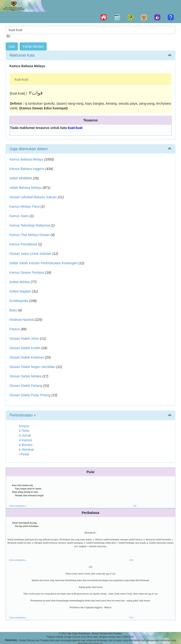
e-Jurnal (25, 435)
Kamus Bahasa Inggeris (27, 169)
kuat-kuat (21, 79)
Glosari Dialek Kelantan (27, 357)
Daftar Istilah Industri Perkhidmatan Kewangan (43, 263)
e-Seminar (27, 450)
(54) (131, 560)
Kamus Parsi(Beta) (23, 244)
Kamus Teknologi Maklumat (30, 225)
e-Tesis (24, 431)
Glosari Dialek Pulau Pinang (30, 395)
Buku (13, 310)
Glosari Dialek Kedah (25, 348)
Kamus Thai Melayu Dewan (30, 235)
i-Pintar (24, 454)
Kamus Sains (19, 216)
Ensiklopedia (19, 301)
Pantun (15, 329)
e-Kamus (25, 440)
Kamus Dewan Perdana (27, 272)
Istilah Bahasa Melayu (26, 188)
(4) (135, 506)
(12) (131, 617)
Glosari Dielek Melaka (25, 376)
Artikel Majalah (20, 291)
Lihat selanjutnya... (18, 506)
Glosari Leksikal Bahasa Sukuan (33, 197)
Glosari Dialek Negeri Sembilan (32, 367)
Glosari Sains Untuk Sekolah (30, 254)
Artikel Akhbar (20, 282)
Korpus (24, 426)
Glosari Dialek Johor (24, 339)
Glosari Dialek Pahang (26, 386)
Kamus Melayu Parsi (25, 206)
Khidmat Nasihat (22, 320)
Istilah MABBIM (21, 178)
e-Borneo (26, 445)
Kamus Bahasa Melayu (27, 159)
